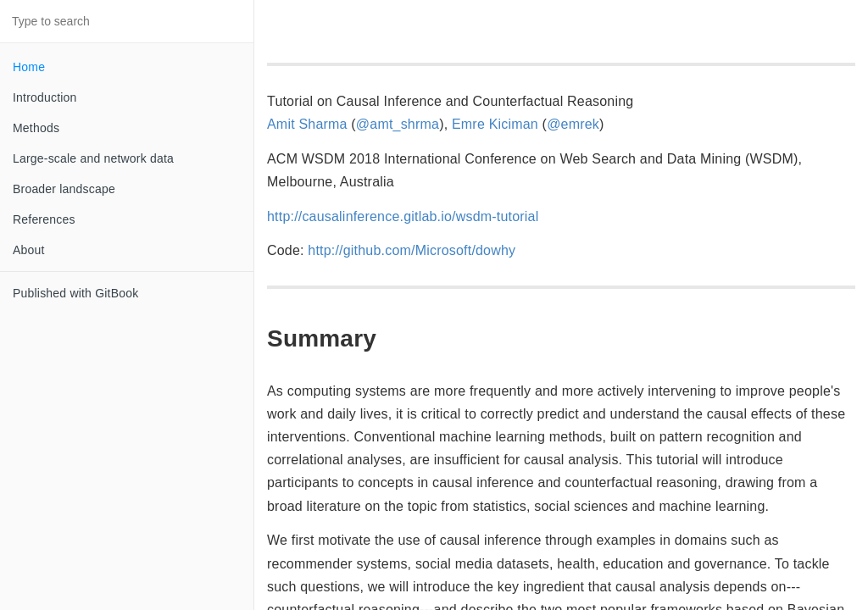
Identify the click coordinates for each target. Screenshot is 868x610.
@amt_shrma (398, 124)
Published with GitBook (75, 293)
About (29, 250)
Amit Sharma (307, 124)
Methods (36, 128)
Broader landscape (64, 189)
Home (29, 67)
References (44, 219)
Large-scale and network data (93, 158)
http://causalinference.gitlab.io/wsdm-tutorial (403, 216)
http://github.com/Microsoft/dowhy (412, 250)
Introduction (45, 97)
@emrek (573, 124)
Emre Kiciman (495, 124)
